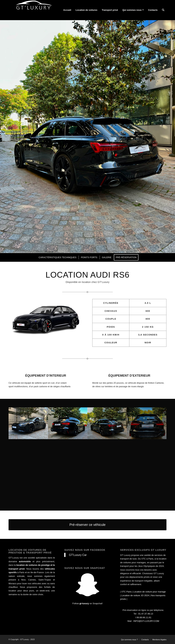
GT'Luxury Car (78, 555)
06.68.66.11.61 (144, 617)
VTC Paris (126, 592)
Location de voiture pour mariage (150, 592)
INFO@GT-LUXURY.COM (146, 621)
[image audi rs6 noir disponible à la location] (28, 423)
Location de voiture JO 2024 (135, 595)
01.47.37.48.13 (146, 614)
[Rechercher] (163, 10)
